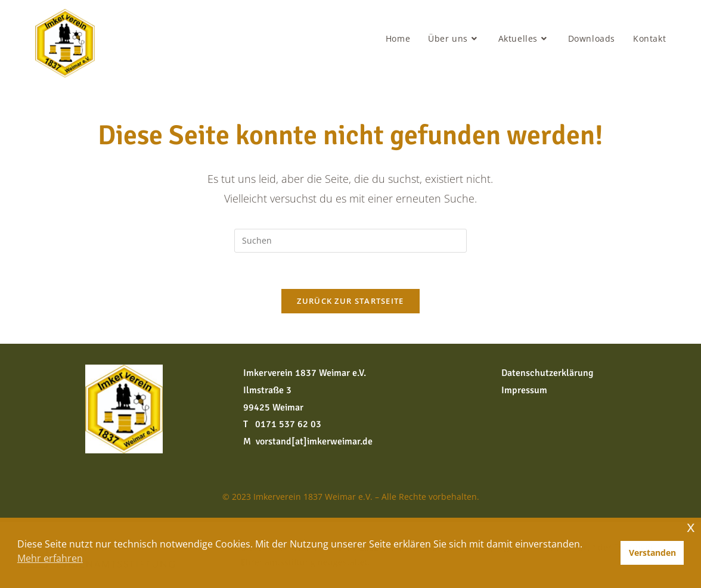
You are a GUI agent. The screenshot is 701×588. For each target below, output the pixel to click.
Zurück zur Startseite (350, 301)
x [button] (691, 526)
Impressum (524, 390)
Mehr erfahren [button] (50, 558)
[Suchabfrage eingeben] (350, 241)
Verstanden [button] (652, 553)
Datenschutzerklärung (547, 373)
